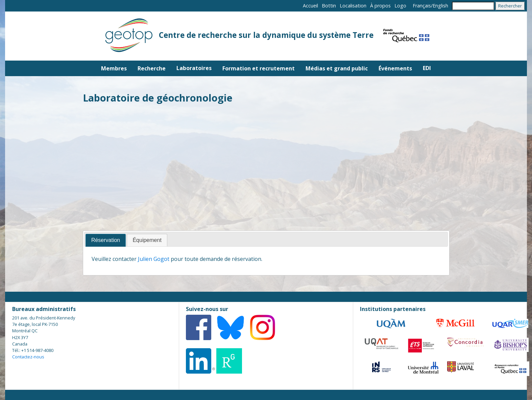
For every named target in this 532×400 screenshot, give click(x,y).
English (440, 6)
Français (422, 6)
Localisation (353, 6)
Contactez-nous (28, 357)
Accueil (310, 6)
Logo (400, 6)
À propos (380, 6)
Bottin (329, 6)
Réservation (106, 240)
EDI (427, 68)
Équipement (147, 240)
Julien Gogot (154, 259)
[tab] (106, 240)
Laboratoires (194, 68)
